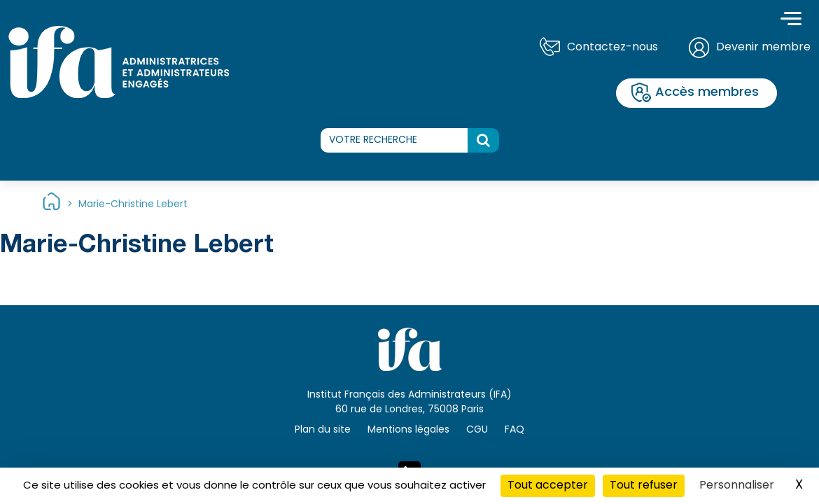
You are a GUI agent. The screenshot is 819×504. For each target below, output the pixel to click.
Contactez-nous (612, 48)
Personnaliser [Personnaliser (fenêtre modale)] (737, 486)
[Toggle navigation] (791, 20)
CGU (477, 430)
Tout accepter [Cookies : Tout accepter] (548, 486)
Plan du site (323, 430)
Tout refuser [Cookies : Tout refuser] (644, 486)
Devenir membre (763, 48)
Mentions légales (408, 430)
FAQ (514, 430)
